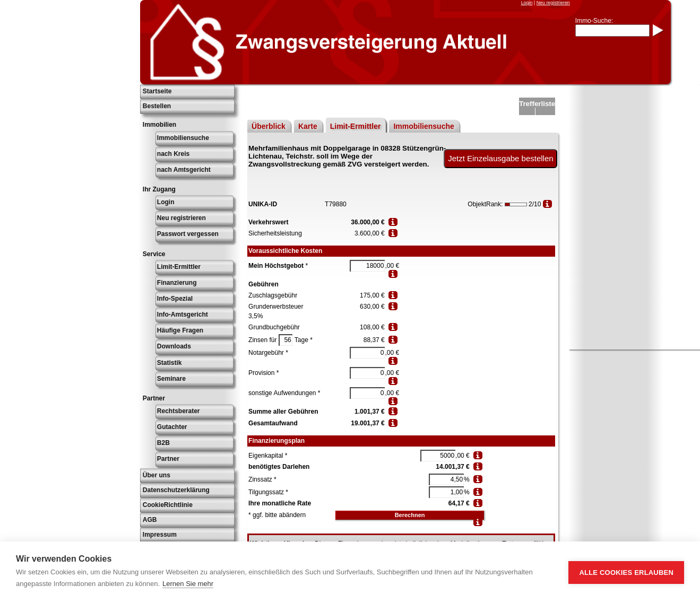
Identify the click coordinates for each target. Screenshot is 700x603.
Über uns (157, 475)
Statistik (170, 363)
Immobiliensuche (183, 138)
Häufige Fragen (180, 330)
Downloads (174, 346)
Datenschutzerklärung (176, 490)
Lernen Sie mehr (188, 584)
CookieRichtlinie (168, 505)
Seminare (171, 379)
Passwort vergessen (188, 234)
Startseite (157, 91)
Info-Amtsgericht (183, 314)
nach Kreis (173, 154)
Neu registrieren (553, 3)
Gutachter (172, 427)
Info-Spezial (175, 299)
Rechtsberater (179, 411)
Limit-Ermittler (179, 267)
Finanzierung (177, 283)
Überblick (269, 126)
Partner (168, 459)
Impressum (160, 535)
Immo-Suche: (594, 21)
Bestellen (157, 106)
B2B (163, 443)
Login (527, 3)
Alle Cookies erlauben (626, 573)
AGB (150, 520)
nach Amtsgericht (184, 170)
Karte (308, 126)
